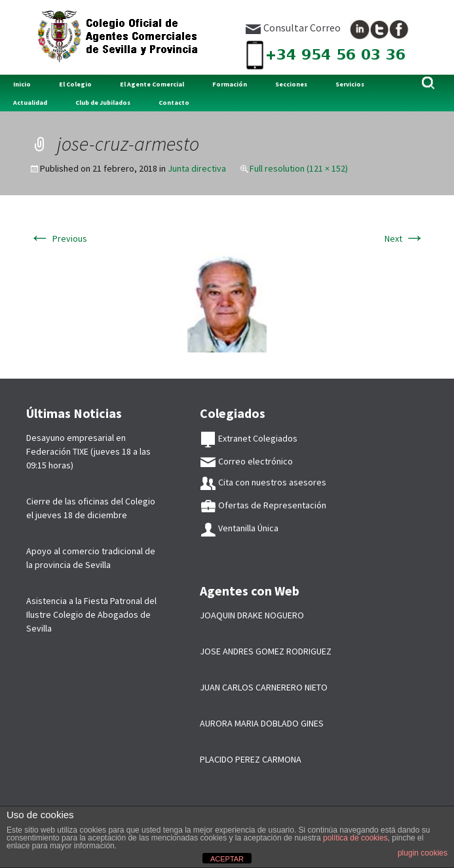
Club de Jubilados (103, 103)
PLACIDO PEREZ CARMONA (251, 759)
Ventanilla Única (239, 528)
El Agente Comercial (152, 84)
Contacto (174, 103)
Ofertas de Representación (263, 505)
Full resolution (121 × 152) (299, 168)
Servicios (350, 84)
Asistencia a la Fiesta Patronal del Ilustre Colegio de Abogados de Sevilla (91, 614)
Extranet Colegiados (249, 438)
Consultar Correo (293, 28)
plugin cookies (423, 853)
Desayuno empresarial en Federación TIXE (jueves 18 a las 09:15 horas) (88, 451)
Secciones (291, 84)
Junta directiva (197, 168)
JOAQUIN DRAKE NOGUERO (252, 615)
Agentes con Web (250, 591)
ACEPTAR (227, 859)
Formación (230, 84)
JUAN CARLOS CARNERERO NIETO (264, 687)
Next (405, 238)
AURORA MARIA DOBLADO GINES (262, 723)
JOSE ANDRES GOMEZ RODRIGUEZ (266, 651)
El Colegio (75, 84)
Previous (58, 238)
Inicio (22, 84)
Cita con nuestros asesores (263, 482)
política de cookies (355, 838)
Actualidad (30, 103)
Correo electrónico (246, 461)
